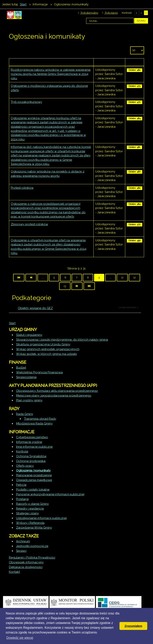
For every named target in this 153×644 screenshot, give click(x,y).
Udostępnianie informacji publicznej (41, 518)
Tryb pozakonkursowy (26, 102)
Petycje (21, 485)
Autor (109, 62)
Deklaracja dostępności (26, 567)
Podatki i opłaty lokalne (33, 490)
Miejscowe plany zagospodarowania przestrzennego (54, 396)
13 (65, 286)
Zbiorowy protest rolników (29, 224)
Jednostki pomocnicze (32, 546)
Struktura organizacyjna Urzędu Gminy (43, 344)
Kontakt (14, 572)
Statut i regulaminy (29, 335)
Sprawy (21, 551)
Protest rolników (22, 188)
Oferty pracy (25, 466)
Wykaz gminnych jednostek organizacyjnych (48, 349)
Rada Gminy (25, 414)
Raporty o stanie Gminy (32, 504)
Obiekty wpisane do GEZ (35, 308)
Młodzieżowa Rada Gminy (34, 424)
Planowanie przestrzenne (34, 475)
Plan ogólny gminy (29, 400)
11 (122, 277)
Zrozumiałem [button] (133, 626)
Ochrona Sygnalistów (31, 456)
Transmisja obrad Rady (40, 419)
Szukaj (141, 21)
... (43, 277)
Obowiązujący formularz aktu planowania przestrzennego (57, 391)
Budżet (21, 368)
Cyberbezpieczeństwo (32, 437)
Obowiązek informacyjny (26, 562)
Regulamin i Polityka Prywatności (32, 558)
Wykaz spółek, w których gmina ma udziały (47, 354)
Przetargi (22, 499)
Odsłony (135, 62)
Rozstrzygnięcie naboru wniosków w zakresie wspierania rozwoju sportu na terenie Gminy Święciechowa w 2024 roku (51, 74)
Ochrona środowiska (31, 461)
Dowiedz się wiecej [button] (20, 638)
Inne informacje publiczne (34, 447)
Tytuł (51, 62)
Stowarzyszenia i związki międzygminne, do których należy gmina (62, 340)
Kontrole (22, 451)
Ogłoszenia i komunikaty (33, 471)
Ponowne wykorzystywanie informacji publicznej (50, 494)
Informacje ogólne (29, 442)
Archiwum (23, 541)
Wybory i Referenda (30, 523)
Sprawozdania (26, 377)
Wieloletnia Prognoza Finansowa (39, 372)
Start (12, 323)
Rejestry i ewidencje (30, 509)
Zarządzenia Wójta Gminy (34, 528)
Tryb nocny (110, 13)
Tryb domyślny (88, 13)
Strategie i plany (27, 513)
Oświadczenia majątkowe (34, 480)
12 (134, 277)
